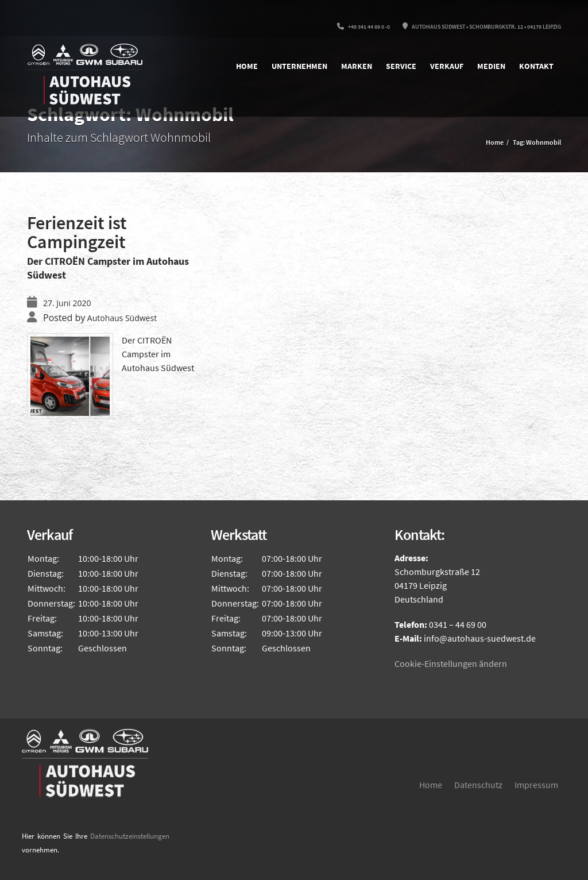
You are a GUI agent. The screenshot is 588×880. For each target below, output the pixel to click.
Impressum (536, 785)
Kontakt (536, 66)
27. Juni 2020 (67, 303)
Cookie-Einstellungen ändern (451, 663)
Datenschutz (478, 785)
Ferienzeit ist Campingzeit (77, 232)
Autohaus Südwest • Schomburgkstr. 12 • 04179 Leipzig (482, 27)
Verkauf (447, 66)
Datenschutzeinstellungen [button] (130, 836)
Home (247, 66)
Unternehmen (299, 66)
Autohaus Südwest (122, 318)
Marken (357, 66)
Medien (491, 66)
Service (401, 66)
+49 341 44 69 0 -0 (363, 27)
